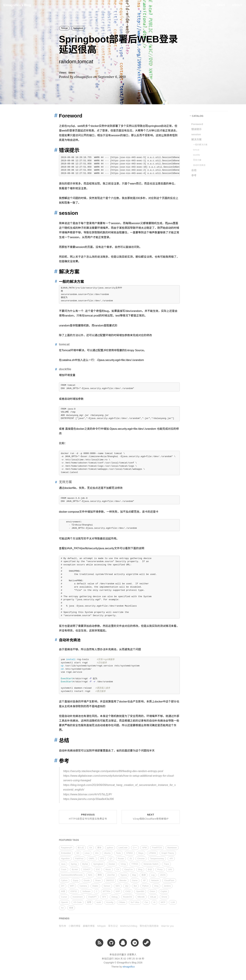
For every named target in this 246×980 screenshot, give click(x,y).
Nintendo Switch (151, 864)
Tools (118, 853)
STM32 (130, 853)
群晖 (100, 875)
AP (144, 880)
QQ (127, 886)
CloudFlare (169, 880)
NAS (90, 875)
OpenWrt (140, 891)
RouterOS (128, 897)
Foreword (197, 124)
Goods (87, 880)
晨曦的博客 (89, 926)
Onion (152, 891)
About (237, 5)
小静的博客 (74, 926)
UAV (170, 870)
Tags (221, 5)
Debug (115, 897)
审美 (71, 908)
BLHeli (75, 870)
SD (78, 853)
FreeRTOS (157, 848)
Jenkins (167, 886)
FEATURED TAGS (69, 840)
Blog (140, 870)
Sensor (107, 886)
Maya (141, 853)
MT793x (107, 891)
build (99, 902)
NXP (118, 891)
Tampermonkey (157, 859)
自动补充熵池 (199, 165)
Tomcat (64, 28)
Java (63, 864)
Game (135, 880)
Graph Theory (168, 853)
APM (144, 848)
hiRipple (102, 926)
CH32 (128, 891)
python (110, 848)
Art (62, 908)
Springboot (78, 28)
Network (155, 880)
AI (154, 902)
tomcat (196, 150)
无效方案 (197, 160)
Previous (88, 817)
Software (86, 891)
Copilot (164, 891)
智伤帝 (63, 926)
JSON (163, 875)
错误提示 (196, 129)
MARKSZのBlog (129, 926)
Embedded (66, 853)
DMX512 (110, 880)
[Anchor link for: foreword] (55, 115)
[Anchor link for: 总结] (55, 740)
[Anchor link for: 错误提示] (55, 150)
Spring (74, 864)
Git (91, 848)
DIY (63, 886)
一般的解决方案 (200, 145)
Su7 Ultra (135, 902)
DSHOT (87, 870)
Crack (64, 870)
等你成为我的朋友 (149, 926)
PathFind (79, 859)
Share (98, 880)
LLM (173, 902)
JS (131, 859)
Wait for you (167, 926)
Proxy (160, 870)
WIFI (72, 886)
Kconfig (110, 902)
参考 (194, 175)
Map (134, 875)
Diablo (95, 886)
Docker (112, 864)
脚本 (99, 848)
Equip (76, 880)
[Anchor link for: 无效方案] (55, 482)
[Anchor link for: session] (55, 213)
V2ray (123, 864)
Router (121, 859)
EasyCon (129, 870)
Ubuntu (107, 853)
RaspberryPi (67, 848)
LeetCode (123, 848)
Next (151, 817)
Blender (123, 880)
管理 (89, 902)
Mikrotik (141, 897)
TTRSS (135, 864)
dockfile (197, 155)
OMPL (92, 859)
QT (111, 859)
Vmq (156, 886)
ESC (98, 870)
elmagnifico (129, 967)
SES (118, 886)
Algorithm (65, 859)
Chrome (141, 859)
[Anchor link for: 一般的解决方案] (55, 281)
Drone (164, 897)
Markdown (172, 848)
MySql (85, 864)
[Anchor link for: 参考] (55, 760)
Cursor (64, 897)
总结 (194, 170)
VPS (102, 859)
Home (206, 5)
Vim (97, 853)
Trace (166, 864)
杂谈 (150, 870)
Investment (78, 897)
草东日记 (113, 926)
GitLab (153, 897)
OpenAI (64, 902)
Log (153, 875)
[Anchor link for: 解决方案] (55, 271)
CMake (122, 902)
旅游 (143, 875)
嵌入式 (81, 848)
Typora (124, 875)
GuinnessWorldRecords (72, 875)
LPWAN (152, 853)
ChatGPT (92, 897)
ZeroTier (111, 875)
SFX (104, 897)
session (196, 134)
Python (145, 886)
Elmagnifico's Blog (17, 5)
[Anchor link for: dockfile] (55, 369)
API (171, 859)
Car (146, 902)
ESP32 (74, 891)
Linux (87, 853)
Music (108, 870)
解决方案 (196, 139)
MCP (163, 902)
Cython (64, 880)
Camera (83, 886)
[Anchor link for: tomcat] (55, 344)
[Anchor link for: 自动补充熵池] (55, 640)
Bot (135, 886)
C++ (135, 848)
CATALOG (198, 116)
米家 (63, 891)
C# (118, 870)
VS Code (78, 902)
